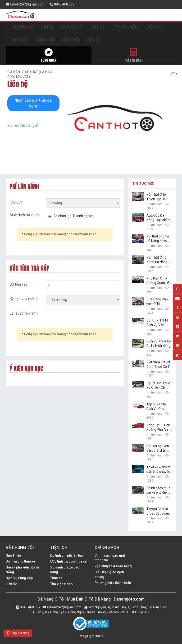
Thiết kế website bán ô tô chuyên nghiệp (159, 470)
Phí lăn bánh (134, 55)
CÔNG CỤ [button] (157, 27)
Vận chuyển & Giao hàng (113, 566)
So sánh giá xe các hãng (65, 570)
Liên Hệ (11, 584)
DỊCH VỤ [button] (21, 40)
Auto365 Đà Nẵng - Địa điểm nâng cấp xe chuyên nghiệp (158, 218)
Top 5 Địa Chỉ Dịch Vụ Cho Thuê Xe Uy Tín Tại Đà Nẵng (158, 407)
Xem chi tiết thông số (23, 126)
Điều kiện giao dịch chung (109, 574)
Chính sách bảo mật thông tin (110, 558)
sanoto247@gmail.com (25, 4)
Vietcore (98, 636)
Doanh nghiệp (83, 216)
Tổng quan (49, 55)
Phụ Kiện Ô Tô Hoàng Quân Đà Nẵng (158, 281)
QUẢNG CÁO (46, 40)
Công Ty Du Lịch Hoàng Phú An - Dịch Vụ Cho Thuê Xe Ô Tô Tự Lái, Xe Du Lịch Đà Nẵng (159, 428)
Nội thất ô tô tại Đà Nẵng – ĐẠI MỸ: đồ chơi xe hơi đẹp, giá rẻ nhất (158, 239)
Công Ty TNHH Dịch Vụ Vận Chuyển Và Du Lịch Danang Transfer (157, 323)
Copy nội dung (18, 633)
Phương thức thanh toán (113, 583)
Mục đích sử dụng (25, 215)
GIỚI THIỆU (71, 40)
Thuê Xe (56, 578)
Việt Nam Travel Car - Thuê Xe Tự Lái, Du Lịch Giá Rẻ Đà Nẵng (159, 365)
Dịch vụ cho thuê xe (20, 561)
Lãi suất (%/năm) (24, 313)
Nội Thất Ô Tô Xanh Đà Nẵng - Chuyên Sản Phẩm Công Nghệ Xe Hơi (159, 260)
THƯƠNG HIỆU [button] (128, 27)
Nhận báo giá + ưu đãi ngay (34, 103)
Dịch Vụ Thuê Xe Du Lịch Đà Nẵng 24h (159, 344)
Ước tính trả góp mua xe (68, 561)
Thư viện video (61, 584)
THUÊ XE (47, 27)
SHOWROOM (23, 27)
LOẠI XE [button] (100, 27)
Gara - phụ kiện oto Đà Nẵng (23, 570)
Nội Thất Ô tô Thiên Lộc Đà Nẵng (156, 197)
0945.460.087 (62, 4)
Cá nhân (60, 216)
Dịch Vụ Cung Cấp (19, 578)
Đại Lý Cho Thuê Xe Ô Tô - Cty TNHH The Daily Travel (158, 386)
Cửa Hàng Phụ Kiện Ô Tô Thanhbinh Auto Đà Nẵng (159, 302)
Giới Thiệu (13, 555)
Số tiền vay (18, 284)
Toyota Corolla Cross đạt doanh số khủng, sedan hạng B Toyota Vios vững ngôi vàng (159, 511)
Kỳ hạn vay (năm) (24, 299)
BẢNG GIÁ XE (73, 27)
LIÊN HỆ (93, 40)
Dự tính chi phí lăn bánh (68, 555)
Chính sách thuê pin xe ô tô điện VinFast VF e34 (158, 490)
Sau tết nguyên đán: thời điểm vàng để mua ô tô (159, 448)
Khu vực (16, 202)
